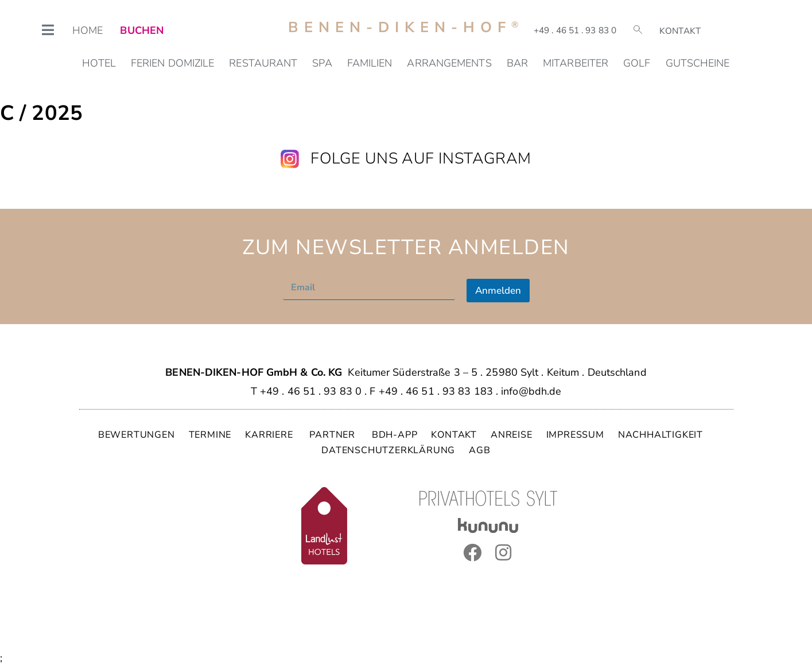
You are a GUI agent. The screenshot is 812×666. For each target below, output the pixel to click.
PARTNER (333, 435)
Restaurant (263, 63)
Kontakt (680, 31)
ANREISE (512, 435)
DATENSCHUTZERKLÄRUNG (388, 450)
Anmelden (498, 291)
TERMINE (210, 435)
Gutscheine (698, 63)
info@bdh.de (531, 391)
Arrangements (449, 63)
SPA (322, 63)
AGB (479, 450)
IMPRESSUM (575, 435)
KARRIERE (270, 435)
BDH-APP (395, 435)
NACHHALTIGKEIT (661, 435)
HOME (88, 30)
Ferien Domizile (173, 63)
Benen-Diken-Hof (406, 27)
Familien (370, 63)
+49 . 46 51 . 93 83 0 (575, 30)
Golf (637, 63)
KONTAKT (454, 435)
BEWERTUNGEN (137, 435)
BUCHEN (142, 30)
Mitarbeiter (576, 63)
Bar (517, 63)
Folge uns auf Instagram (421, 159)
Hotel (99, 63)
